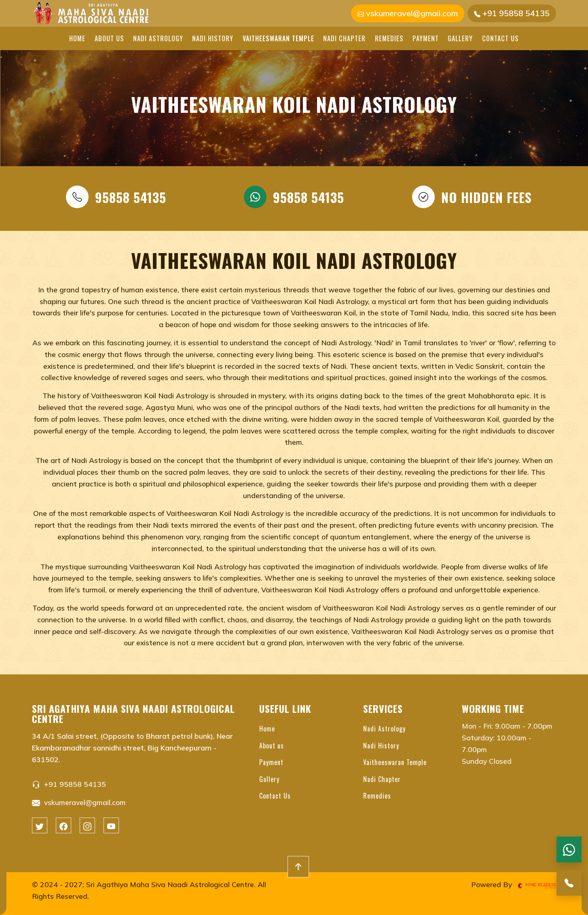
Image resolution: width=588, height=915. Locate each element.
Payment (426, 38)
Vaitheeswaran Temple (278, 38)
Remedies (389, 38)
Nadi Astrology (158, 38)
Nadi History (213, 38)
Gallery (460, 38)
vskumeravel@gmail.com (408, 13)
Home (77, 38)
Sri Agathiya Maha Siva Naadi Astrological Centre (170, 884)
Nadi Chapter (344, 38)
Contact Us (500, 38)
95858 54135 (116, 197)
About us (109, 38)
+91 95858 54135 (512, 13)
